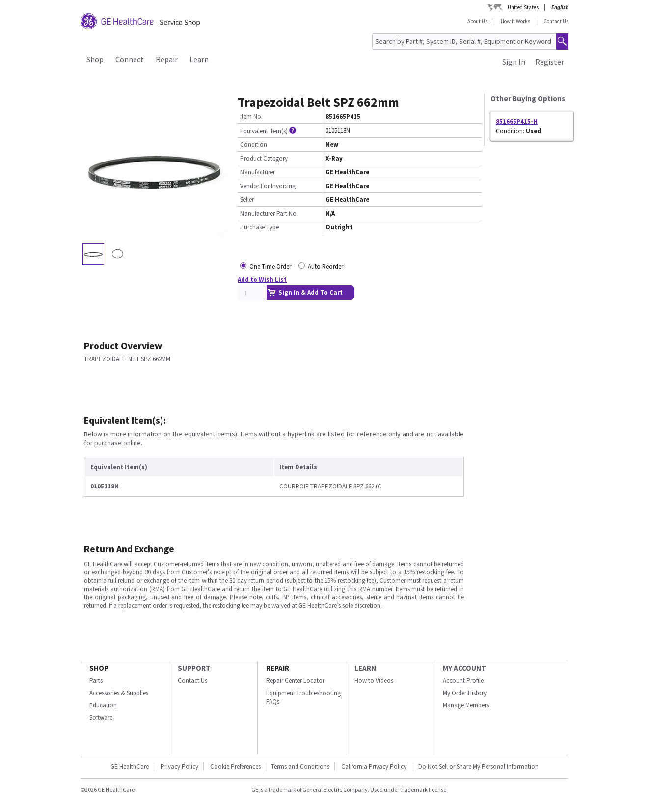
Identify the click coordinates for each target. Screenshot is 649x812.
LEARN (365, 668)
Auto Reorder (325, 266)
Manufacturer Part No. (269, 213)
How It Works (515, 21)
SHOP (99, 668)
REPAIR (278, 668)
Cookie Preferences (235, 767)
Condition (254, 145)
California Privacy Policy (375, 767)
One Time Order (270, 266)
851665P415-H (517, 122)
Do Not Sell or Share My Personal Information (478, 767)
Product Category (264, 158)
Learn (199, 59)
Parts (96, 681)
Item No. (251, 117)
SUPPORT (194, 668)
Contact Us (556, 21)
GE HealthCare (130, 767)
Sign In (514, 62)
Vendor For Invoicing (268, 186)
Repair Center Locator (295, 681)
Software (101, 717)
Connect (130, 59)
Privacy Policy (179, 767)
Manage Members (466, 705)
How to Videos (374, 681)
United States (523, 7)
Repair (167, 59)
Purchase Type (259, 227)
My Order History (465, 693)
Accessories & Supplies (119, 693)
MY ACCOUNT (464, 668)
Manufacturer (257, 172)
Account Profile (463, 681)
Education (103, 705)
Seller (247, 200)
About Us (477, 21)
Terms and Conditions (300, 767)
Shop (95, 59)
